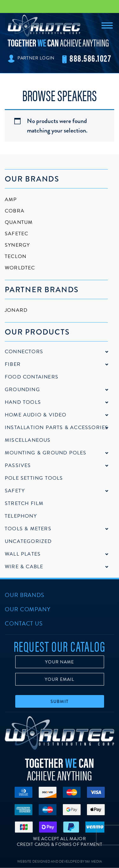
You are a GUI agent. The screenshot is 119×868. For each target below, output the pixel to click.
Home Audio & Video (36, 415)
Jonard (16, 310)
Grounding (22, 390)
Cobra (15, 211)
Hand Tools (23, 402)
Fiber (13, 364)
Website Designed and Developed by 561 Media (59, 862)
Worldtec (20, 268)
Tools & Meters (28, 529)
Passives (18, 465)
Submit (59, 701)
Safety (15, 491)
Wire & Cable (24, 567)
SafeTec (17, 234)
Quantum (19, 222)
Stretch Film (24, 503)
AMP (11, 200)
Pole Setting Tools (34, 478)
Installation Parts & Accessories (56, 428)
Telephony (21, 516)
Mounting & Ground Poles (46, 453)
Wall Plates (23, 554)
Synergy (17, 245)
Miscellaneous (28, 440)
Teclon (16, 256)
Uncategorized (28, 541)
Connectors (24, 352)
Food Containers (32, 377)
